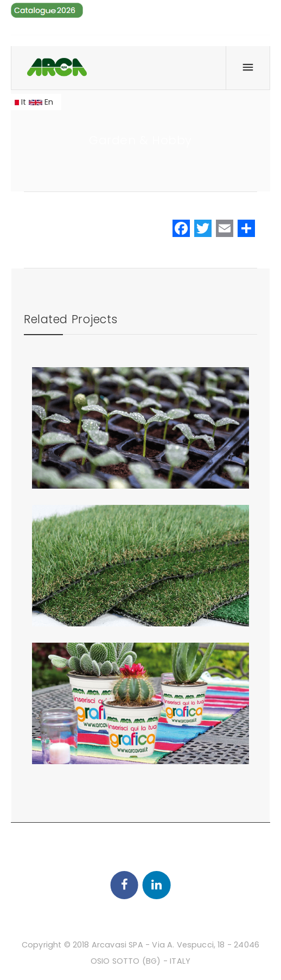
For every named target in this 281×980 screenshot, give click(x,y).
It (16, 102)
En (41, 102)
